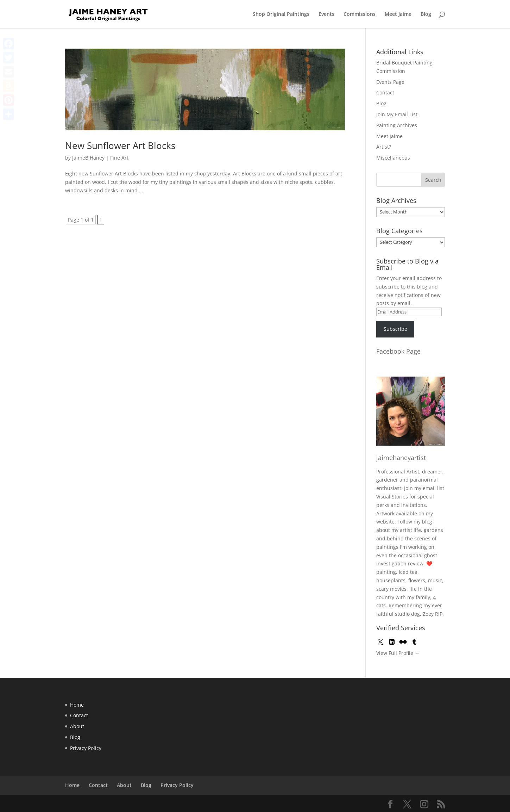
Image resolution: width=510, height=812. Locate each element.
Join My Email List (397, 114)
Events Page (390, 82)
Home (77, 705)
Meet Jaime (398, 14)
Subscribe (395, 329)
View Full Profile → (398, 653)
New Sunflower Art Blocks (120, 145)
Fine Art (119, 158)
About (77, 726)
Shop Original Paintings (281, 14)
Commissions (360, 14)
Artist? (384, 147)
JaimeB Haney (88, 158)
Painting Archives (397, 125)
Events (326, 14)
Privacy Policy (86, 748)
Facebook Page (398, 351)
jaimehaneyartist (401, 458)
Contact (385, 92)
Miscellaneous (393, 158)
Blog (426, 14)
